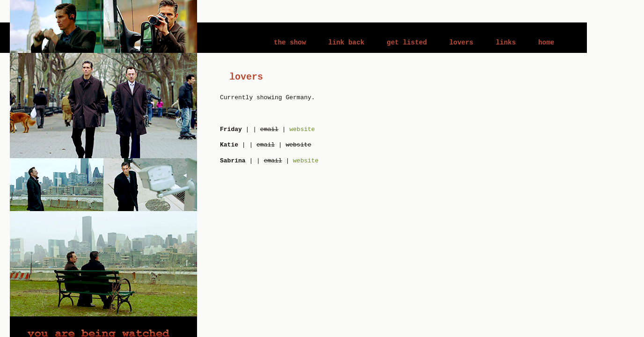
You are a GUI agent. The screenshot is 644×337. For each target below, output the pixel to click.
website (302, 129)
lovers (461, 43)
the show (290, 43)
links (506, 43)
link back (346, 43)
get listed (407, 43)
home (546, 43)
